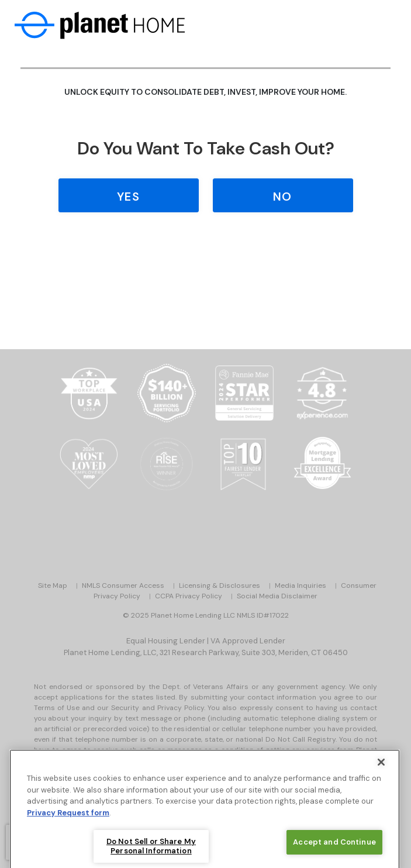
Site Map (53, 585)
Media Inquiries (301, 585)
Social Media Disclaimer (277, 596)
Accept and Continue (334, 855)
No (282, 197)
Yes (128, 197)
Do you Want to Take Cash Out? (206, 148)
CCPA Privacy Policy (189, 596)
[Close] (381, 776)
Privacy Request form (68, 826)
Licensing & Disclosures (220, 585)
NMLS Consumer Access (123, 585)
